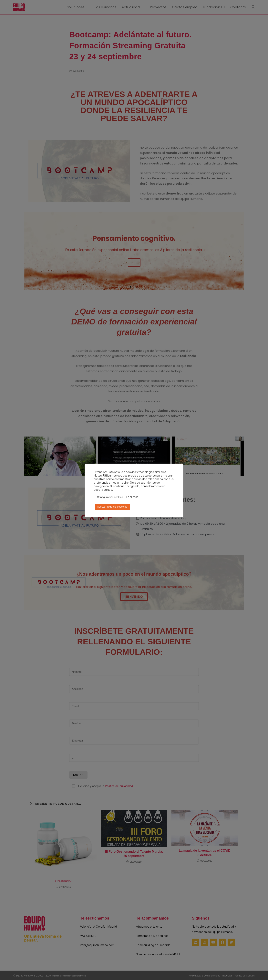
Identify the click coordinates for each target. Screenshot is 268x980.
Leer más (132, 497)
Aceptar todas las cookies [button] (112, 507)
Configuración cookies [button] (110, 497)
